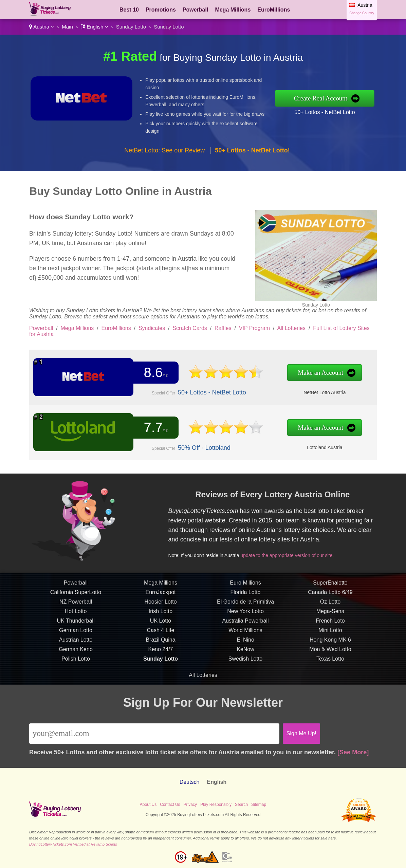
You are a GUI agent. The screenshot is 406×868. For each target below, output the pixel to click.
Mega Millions (233, 10)
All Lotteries (291, 328)
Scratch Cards (190, 328)
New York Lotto (245, 638)
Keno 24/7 (161, 676)
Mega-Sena (330, 638)
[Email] (154, 734)
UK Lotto (161, 647)
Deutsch (190, 782)
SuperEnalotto (330, 609)
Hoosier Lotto (160, 628)
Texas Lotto (330, 685)
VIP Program (254, 328)
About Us (148, 805)
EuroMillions (274, 10)
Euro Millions (245, 609)
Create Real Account (321, 98)
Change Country (362, 13)
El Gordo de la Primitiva (245, 628)
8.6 (142, 374)
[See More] (353, 752)
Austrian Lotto (76, 666)
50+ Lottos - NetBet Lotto (325, 112)
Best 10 (129, 10)
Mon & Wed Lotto (330, 676)
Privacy (190, 805)
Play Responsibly (216, 805)
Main (67, 27)
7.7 (142, 429)
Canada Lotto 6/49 (330, 619)
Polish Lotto (76, 685)
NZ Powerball (76, 628)
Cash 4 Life (161, 657)
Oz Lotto (330, 628)
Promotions (161, 10)
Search (241, 805)
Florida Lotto (246, 619)
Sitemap (259, 805)
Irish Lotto (161, 638)
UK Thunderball (76, 647)
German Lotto (76, 657)
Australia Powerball (246, 647)
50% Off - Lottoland (177, 443)
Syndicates (152, 328)
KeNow (245, 676)
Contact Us (170, 805)
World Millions (245, 657)
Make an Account (257, 374)
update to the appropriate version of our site (309, 545)
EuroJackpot (161, 619)
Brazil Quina (160, 666)
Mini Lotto (330, 657)
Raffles (223, 328)
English (95, 27)
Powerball (196, 10)
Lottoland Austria (260, 443)
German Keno (76, 676)
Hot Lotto (76, 638)
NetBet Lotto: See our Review (164, 150)
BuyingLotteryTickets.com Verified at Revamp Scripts (73, 844)
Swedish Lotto (246, 685)
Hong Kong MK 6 (330, 666)
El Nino (245, 666)
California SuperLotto (76, 619)
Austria (42, 27)
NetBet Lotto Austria (260, 388)
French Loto (330, 647)
